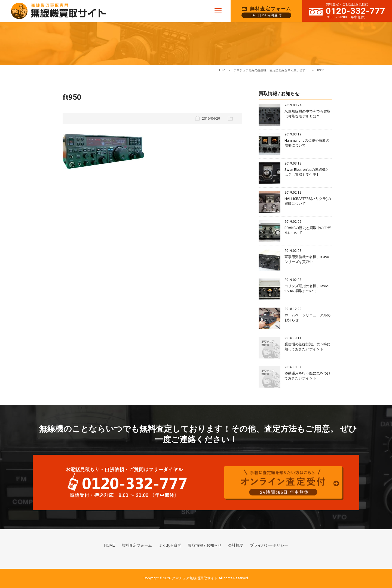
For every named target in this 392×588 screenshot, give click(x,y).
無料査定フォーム (137, 547)
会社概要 (236, 547)
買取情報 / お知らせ (205, 547)
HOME (110, 547)
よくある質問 (170, 547)
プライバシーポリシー (269, 547)
